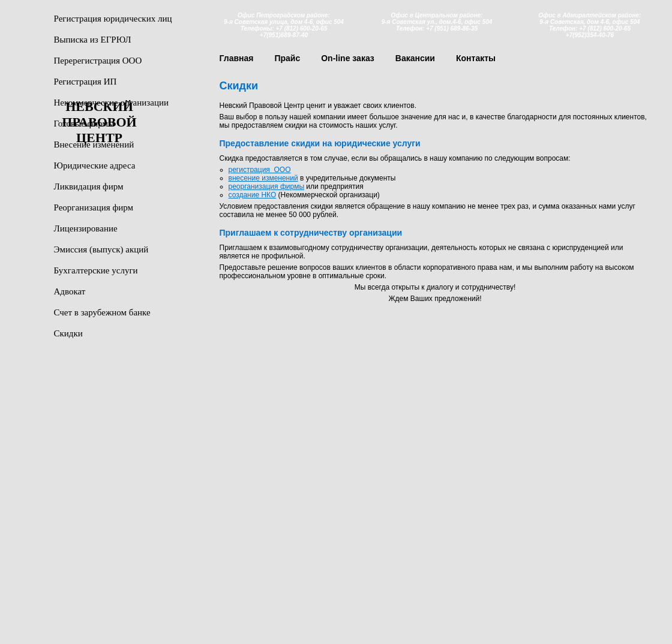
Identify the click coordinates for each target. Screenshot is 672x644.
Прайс (287, 58)
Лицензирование (86, 228)
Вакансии (415, 58)
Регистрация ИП (85, 82)
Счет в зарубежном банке (102, 312)
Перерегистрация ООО (98, 61)
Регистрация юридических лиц (113, 19)
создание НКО (253, 195)
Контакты (476, 58)
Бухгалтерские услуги (96, 270)
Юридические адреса (95, 165)
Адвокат (70, 291)
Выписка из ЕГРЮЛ (93, 40)
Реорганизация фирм (94, 207)
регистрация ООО (260, 170)
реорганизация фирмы (267, 186)
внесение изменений (263, 178)
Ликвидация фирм (89, 186)
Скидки (68, 333)
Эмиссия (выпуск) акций (101, 249)
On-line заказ (348, 58)
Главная (237, 58)
